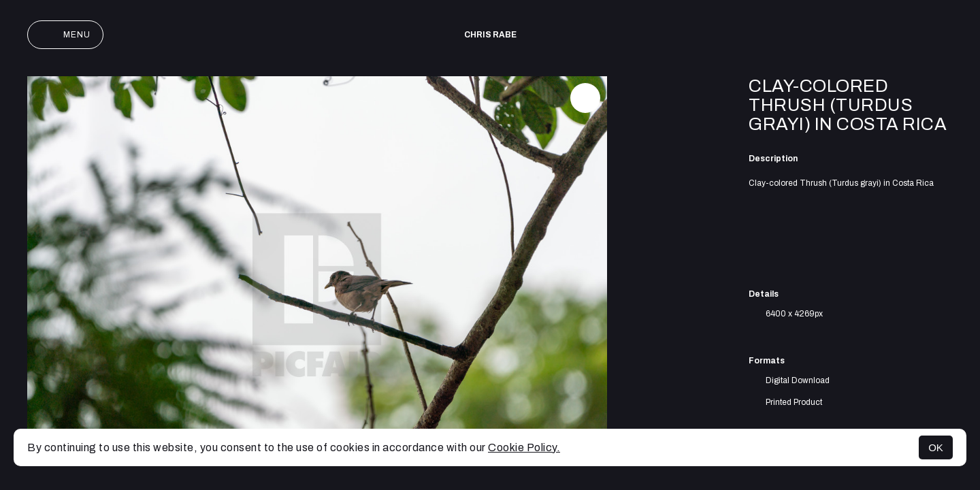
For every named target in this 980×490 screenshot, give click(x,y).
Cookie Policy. (524, 447)
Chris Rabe (490, 35)
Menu (65, 35)
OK (936, 447)
